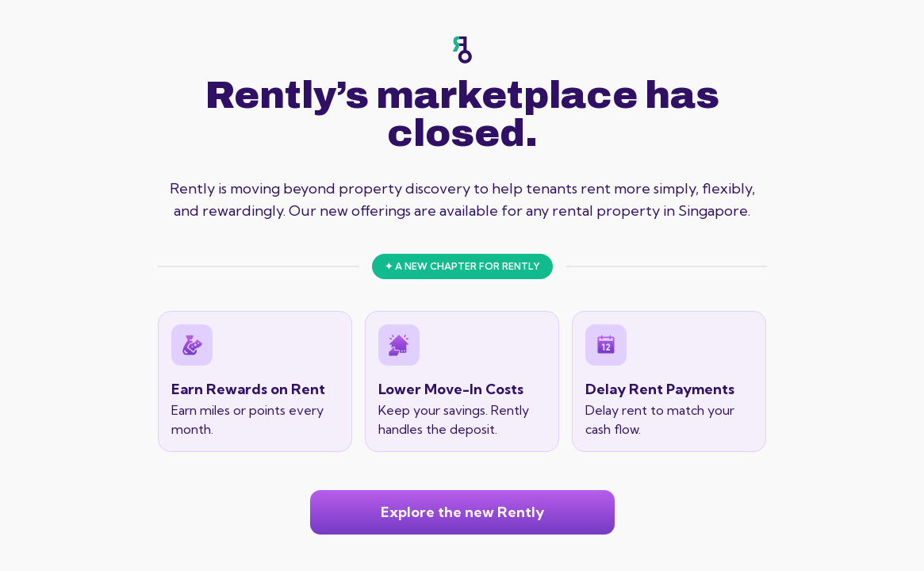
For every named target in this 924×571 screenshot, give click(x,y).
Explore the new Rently (462, 512)
